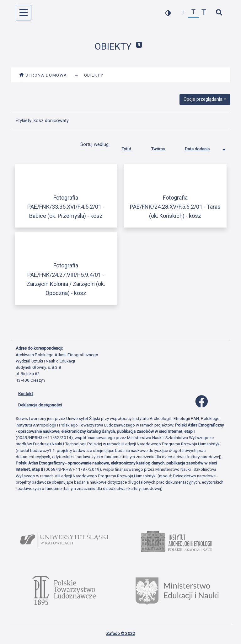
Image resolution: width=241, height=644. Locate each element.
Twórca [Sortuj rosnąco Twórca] (163, 148)
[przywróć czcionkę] (193, 13)
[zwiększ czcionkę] (204, 13)
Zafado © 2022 (121, 633)
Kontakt (26, 394)
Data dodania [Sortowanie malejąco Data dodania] (202, 148)
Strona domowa (43, 75)
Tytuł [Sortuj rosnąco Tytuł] (131, 148)
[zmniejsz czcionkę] (183, 13)
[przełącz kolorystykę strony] (168, 13)
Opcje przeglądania (203, 99)
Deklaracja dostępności (40, 405)
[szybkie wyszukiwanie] (219, 13)
